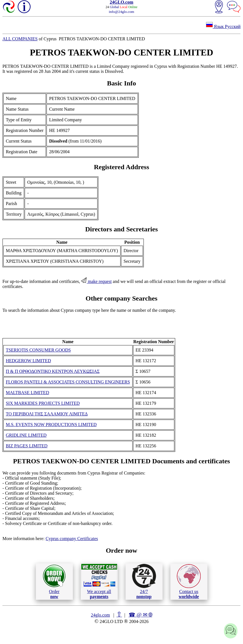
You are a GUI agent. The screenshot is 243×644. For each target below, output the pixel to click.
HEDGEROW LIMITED (28, 361)
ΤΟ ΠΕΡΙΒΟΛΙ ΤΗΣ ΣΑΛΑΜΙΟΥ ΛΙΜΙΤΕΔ (47, 414)
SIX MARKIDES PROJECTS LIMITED (43, 403)
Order (54, 581)
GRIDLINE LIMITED (26, 435)
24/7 (144, 581)
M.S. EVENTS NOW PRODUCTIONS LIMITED (51, 425)
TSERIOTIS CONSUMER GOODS (38, 350)
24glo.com (100, 615)
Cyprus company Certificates (72, 539)
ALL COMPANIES (20, 39)
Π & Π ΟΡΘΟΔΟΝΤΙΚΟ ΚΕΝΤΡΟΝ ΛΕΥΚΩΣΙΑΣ (53, 371)
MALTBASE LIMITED (28, 393)
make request (96, 281)
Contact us (189, 582)
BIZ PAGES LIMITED (27, 446)
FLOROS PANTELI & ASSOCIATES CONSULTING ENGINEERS (68, 382)
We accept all (99, 581)
